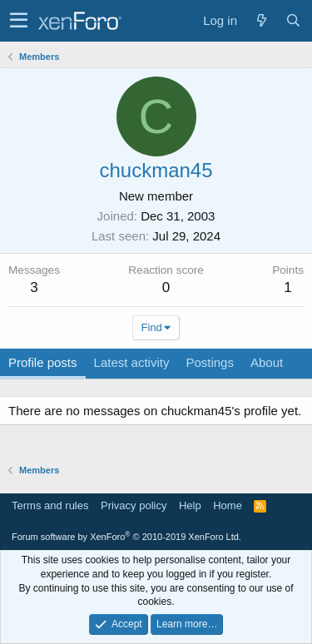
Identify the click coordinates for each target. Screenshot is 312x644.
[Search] (293, 20)
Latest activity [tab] (132, 362)
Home (228, 505)
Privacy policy (134, 505)
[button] (19, 21)
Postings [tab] (210, 362)
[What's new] (261, 20)
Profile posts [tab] (43, 362)
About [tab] (267, 362)
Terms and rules (50, 505)
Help (190, 505)
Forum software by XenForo (126, 537)
